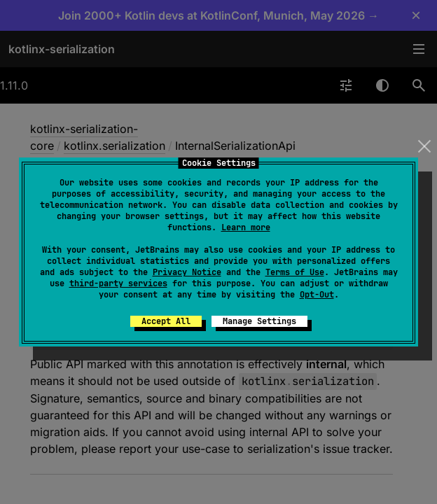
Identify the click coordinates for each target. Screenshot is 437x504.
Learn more (246, 227)
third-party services (118, 283)
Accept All (166, 321)
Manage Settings (259, 321)
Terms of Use (295, 272)
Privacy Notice (187, 272)
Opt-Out (317, 295)
